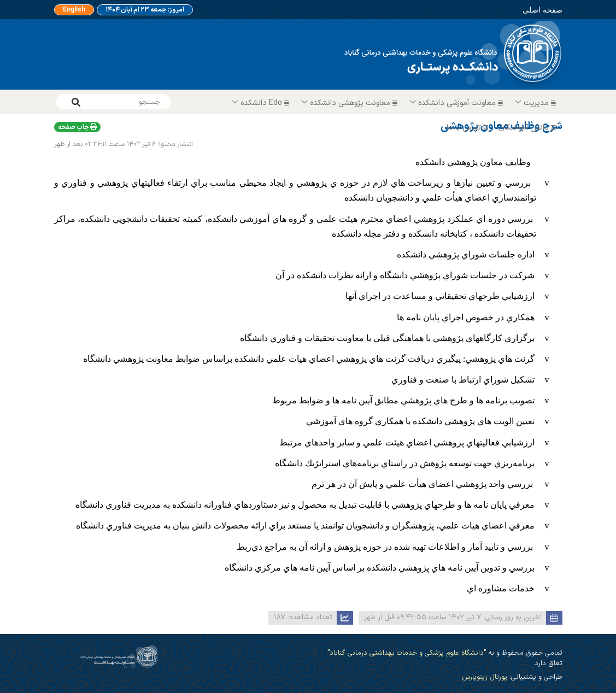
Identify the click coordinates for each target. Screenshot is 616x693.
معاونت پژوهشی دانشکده (350, 103)
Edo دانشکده (261, 103)
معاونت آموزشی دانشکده (457, 103)
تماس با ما (469, 128)
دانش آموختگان (529, 128)
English (74, 10)
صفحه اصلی (542, 10)
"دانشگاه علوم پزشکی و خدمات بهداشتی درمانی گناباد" (407, 653)
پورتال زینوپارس (485, 677)
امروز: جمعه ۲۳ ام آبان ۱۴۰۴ (145, 10)
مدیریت (536, 103)
